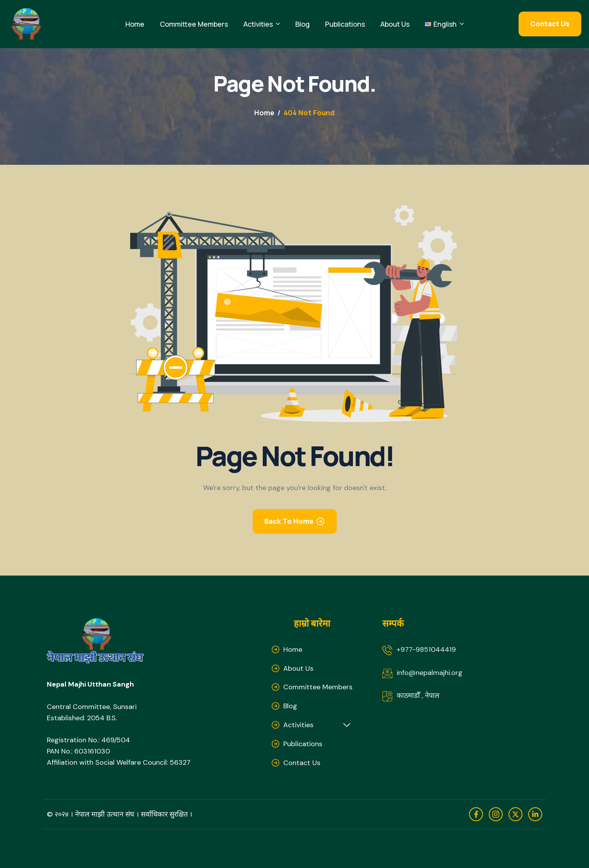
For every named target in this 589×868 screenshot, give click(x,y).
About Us (395, 24)
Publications (345, 24)
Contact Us (302, 763)
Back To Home (289, 521)
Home (135, 24)
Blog (302, 24)
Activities (262, 24)
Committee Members (194, 24)
